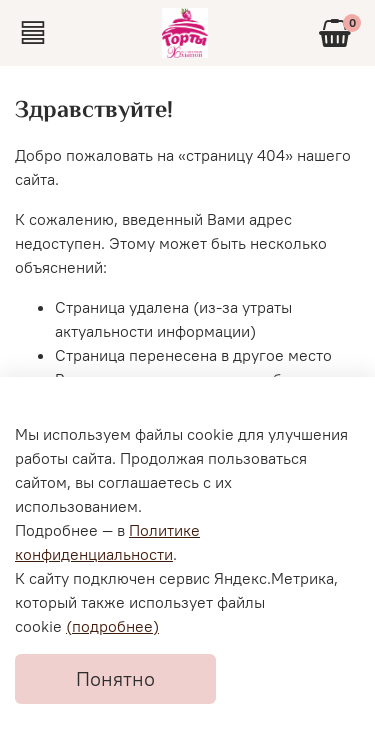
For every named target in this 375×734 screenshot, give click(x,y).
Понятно (115, 678)
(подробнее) (112, 626)
